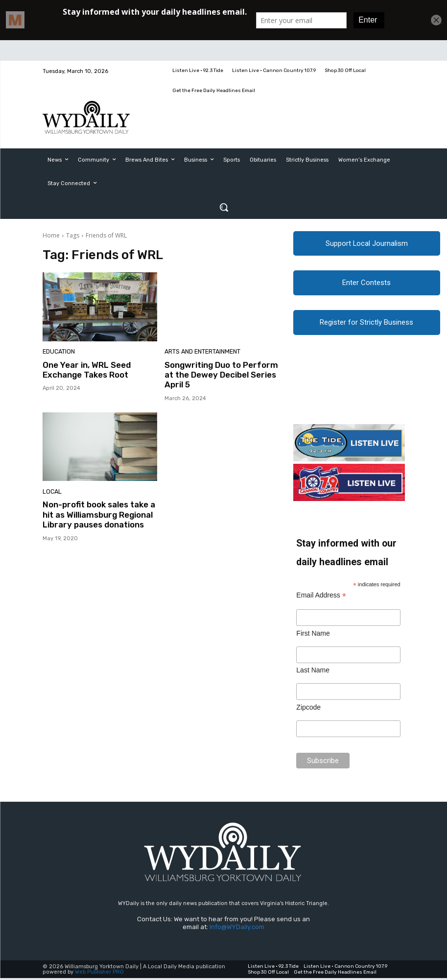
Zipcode (308, 709)
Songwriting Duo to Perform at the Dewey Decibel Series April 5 (221, 375)
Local (51, 492)
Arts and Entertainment (201, 352)
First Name (313, 635)
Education (58, 352)
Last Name (313, 672)
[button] (224, 207)
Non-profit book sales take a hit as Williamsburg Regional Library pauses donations (99, 514)
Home (51, 235)
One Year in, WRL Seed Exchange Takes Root (87, 370)
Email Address (321, 597)
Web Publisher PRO (99, 974)
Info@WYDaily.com (237, 928)
